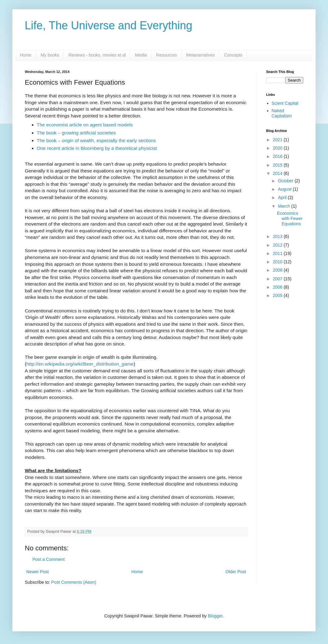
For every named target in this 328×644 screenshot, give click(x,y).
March (285, 206)
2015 (278, 165)
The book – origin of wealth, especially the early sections (96, 140)
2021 (278, 140)
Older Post (236, 572)
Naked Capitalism (282, 113)
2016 (278, 156)
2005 (278, 295)
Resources (167, 55)
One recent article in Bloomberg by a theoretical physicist (97, 148)
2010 (278, 262)
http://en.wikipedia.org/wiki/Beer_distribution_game (80, 364)
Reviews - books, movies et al (97, 55)
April (283, 197)
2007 (278, 279)
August (285, 189)
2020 (278, 148)
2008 (278, 270)
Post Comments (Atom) (74, 582)
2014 (278, 173)
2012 (278, 245)
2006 (278, 287)
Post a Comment (49, 559)
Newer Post (37, 572)
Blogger (215, 616)
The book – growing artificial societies (76, 133)
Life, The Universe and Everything (109, 25)
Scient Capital (285, 103)
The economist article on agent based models (85, 125)
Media (141, 55)
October (286, 181)
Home (26, 55)
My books (50, 55)
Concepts (233, 55)
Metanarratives (201, 55)
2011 (278, 253)
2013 (278, 236)
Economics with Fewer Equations (290, 218)
